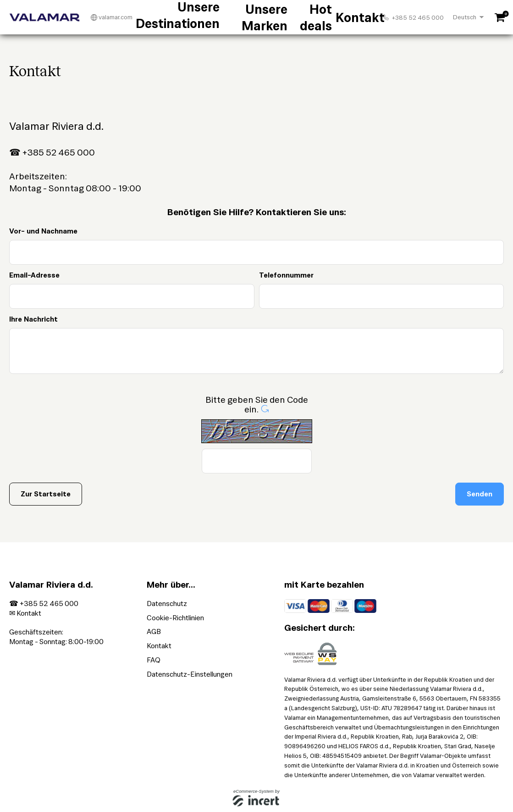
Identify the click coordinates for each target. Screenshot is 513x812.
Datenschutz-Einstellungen (190, 674)
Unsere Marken (262, 17)
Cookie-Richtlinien (175, 618)
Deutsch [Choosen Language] (465, 17)
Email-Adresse (34, 275)
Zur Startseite (46, 494)
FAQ (154, 660)
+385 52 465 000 (413, 17)
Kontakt (336, 17)
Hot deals (305, 17)
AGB (154, 631)
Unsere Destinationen (199, 17)
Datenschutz (167, 603)
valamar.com (112, 17)
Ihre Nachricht (33, 319)
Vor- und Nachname (43, 231)
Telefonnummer (286, 275)
